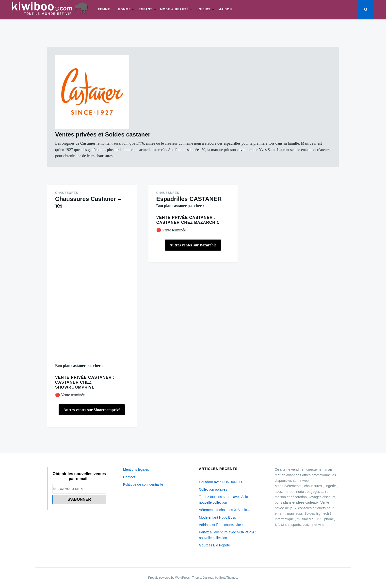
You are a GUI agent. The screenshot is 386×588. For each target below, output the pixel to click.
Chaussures (67, 193)
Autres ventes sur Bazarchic (193, 245)
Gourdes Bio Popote (214, 545)
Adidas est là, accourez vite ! (221, 525)
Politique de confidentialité (143, 484)
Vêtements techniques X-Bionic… (225, 510)
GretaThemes (228, 578)
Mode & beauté (175, 9)
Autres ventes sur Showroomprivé (92, 410)
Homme (124, 9)
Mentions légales (136, 469)
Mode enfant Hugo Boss (217, 517)
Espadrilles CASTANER (189, 199)
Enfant (145, 9)
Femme (104, 9)
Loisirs (204, 9)
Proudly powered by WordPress (169, 578)
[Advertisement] (92, 286)
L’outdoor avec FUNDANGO (220, 482)
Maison (225, 9)
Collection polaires (213, 489)
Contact (129, 477)
